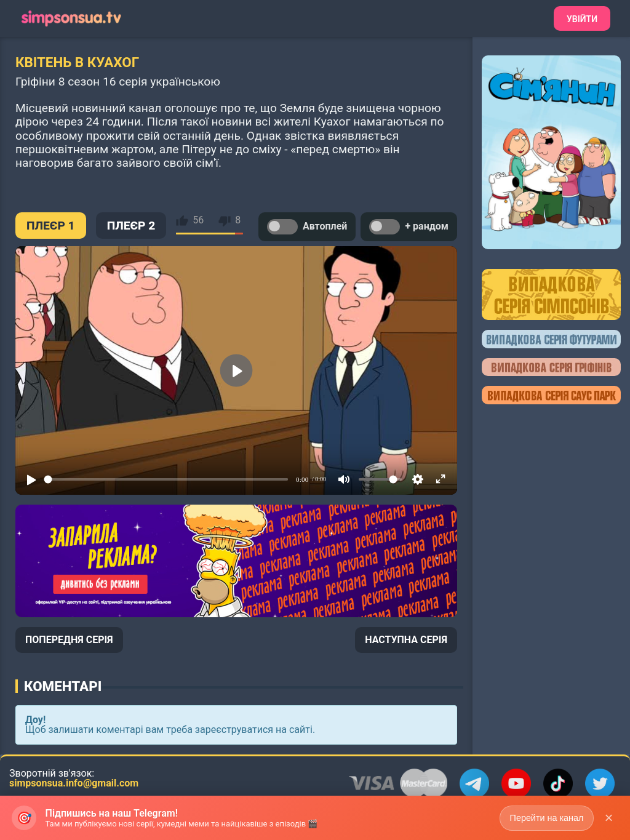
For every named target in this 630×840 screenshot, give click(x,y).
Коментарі (63, 686)
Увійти (582, 19)
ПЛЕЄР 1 (51, 226)
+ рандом (409, 227)
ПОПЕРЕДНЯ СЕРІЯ (69, 640)
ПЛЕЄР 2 (131, 226)
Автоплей (307, 227)
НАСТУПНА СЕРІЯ (406, 640)
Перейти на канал (545, 817)
